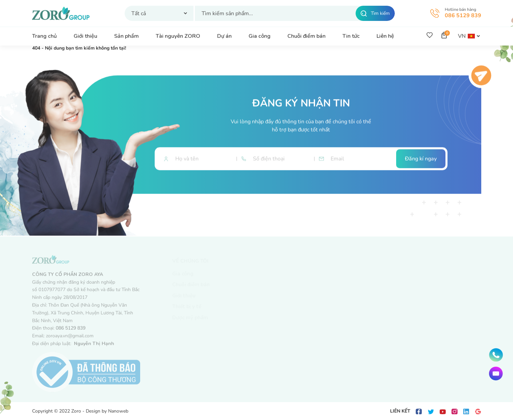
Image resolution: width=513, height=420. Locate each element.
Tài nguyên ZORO (178, 36)
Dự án (224, 36)
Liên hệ (385, 36)
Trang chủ (44, 36)
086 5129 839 (463, 16)
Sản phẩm (126, 36)
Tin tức (351, 36)
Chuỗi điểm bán (306, 36)
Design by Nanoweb (107, 411)
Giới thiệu (85, 36)
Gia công (260, 36)
